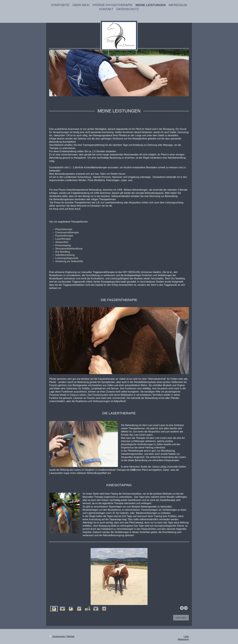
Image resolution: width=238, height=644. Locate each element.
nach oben (181, 618)
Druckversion (57, 636)
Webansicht (183, 639)
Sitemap (71, 636)
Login (186, 636)
